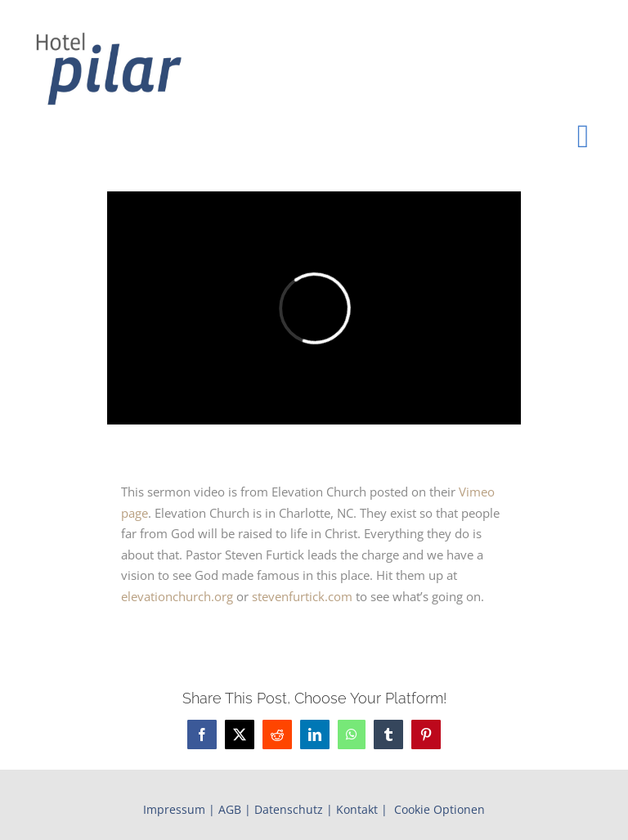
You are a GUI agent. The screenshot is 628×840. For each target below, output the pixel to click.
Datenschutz (289, 809)
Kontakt (357, 809)
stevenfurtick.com (302, 596)
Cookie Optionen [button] (440, 809)
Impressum (174, 809)
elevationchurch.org (177, 596)
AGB (230, 809)
